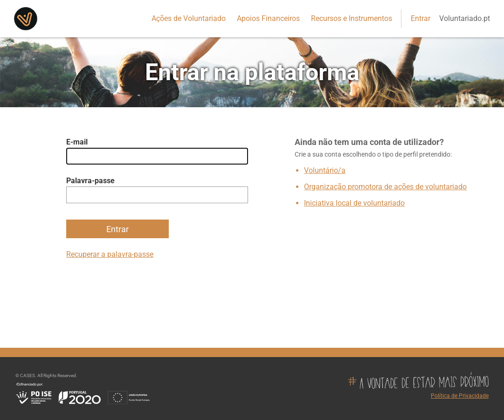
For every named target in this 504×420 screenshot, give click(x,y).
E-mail (77, 142)
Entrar (421, 18)
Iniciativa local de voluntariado (354, 203)
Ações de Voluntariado (189, 18)
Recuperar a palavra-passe (110, 254)
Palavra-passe (90, 181)
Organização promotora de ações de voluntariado (385, 187)
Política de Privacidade (460, 396)
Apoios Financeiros (268, 18)
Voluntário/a (325, 170)
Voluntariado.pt (465, 18)
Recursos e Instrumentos (352, 18)
